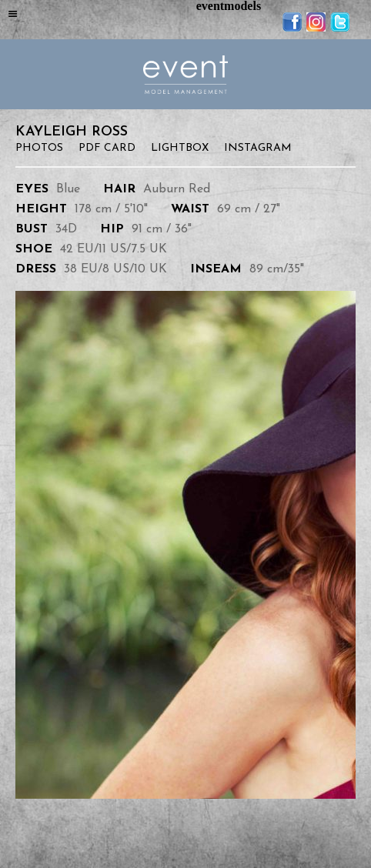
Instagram (258, 148)
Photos (39, 148)
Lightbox (180, 148)
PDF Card (107, 148)
